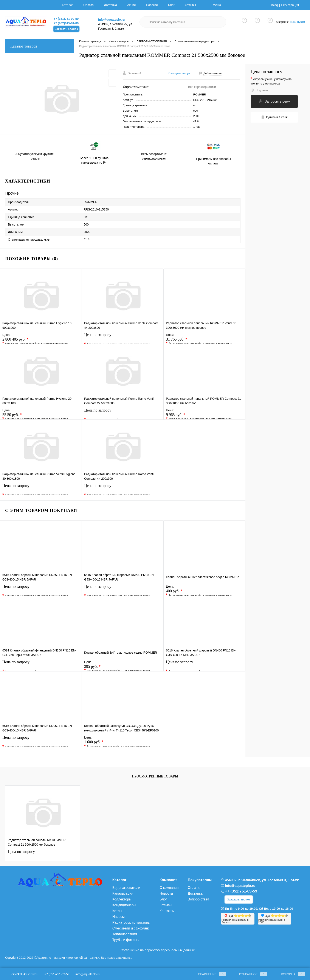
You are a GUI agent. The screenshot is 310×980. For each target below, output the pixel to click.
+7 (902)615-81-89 (66, 23)
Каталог (67, 5)
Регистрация (290, 5)
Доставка (110, 5)
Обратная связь (22, 974)
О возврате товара (179, 73)
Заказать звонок (66, 29)
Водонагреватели (126, 888)
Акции (131, 5)
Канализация (123, 893)
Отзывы (190, 5)
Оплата (88, 5)
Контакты (167, 911)
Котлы (117, 911)
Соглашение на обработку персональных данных (158, 950)
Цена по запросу (123, 337)
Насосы (119, 917)
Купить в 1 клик (274, 117)
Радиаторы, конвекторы (131, 922)
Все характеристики (202, 87)
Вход (274, 5)
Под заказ (259, 90)
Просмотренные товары (155, 776)
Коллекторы (122, 899)
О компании (169, 888)
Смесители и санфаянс (131, 928)
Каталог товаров (40, 46)
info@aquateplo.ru (111, 20)
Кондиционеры (124, 905)
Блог (171, 5)
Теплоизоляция (125, 934)
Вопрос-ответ (198, 899)
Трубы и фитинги (126, 940)
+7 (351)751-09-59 (66, 19)
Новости (152, 5)
